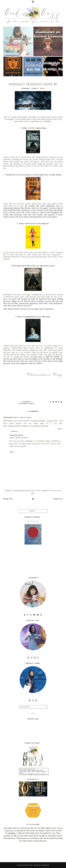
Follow (33, 713)
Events (31, 404)
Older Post (58, 499)
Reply (60, 429)
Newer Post (8, 499)
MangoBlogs (45, 865)
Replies (15, 431)
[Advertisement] (12, 852)
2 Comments (26, 402)
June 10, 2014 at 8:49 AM (22, 418)
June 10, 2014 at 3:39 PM (18, 438)
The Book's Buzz (16, 435)
